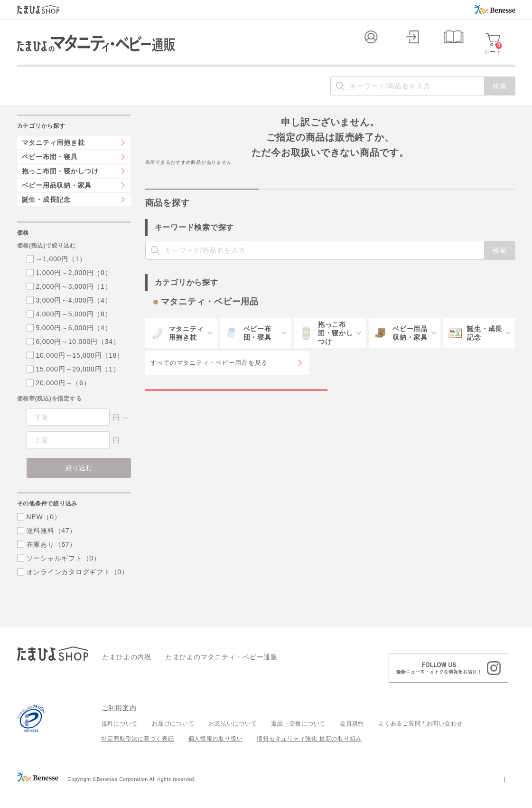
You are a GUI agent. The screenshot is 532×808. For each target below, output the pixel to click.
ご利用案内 (119, 727)
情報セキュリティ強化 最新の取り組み (309, 758)
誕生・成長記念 (46, 219)
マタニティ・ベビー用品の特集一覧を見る (236, 418)
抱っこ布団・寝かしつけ (60, 190)
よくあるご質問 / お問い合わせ (420, 742)
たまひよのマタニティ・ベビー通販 (207, 675)
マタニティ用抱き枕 (53, 162)
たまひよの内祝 (124, 675)
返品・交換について (298, 742)
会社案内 (503, 798)
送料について (120, 742)
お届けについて (173, 742)
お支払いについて (233, 742)
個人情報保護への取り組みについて (424, 798)
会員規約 (352, 742)
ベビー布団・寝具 (50, 176)
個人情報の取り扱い (216, 758)
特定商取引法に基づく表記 (138, 758)
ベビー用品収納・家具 (57, 204)
